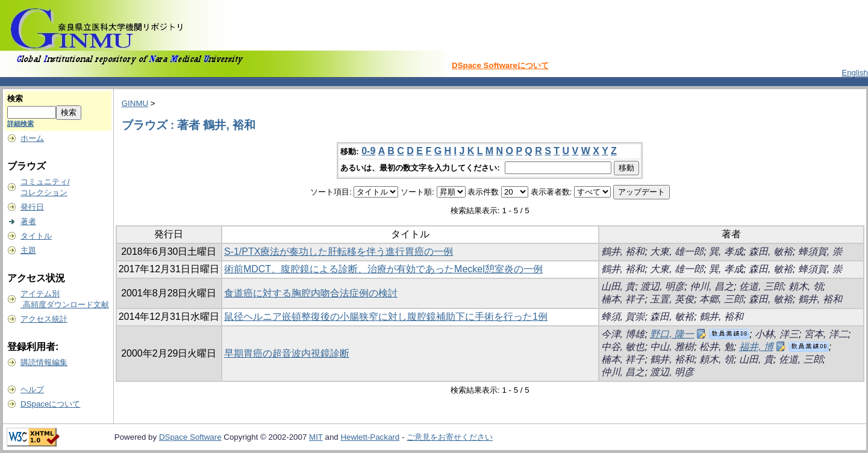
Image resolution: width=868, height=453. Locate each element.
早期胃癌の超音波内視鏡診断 (287, 353)
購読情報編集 (44, 362)
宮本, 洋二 (826, 334)
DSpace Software (190, 437)
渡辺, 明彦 (662, 286)
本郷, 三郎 (721, 299)
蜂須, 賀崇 (623, 317)
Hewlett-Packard (370, 437)
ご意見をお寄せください (450, 437)
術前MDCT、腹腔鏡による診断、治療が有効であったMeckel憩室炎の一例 (383, 269)
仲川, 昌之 (712, 286)
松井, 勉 (717, 347)
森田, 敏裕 (771, 251)
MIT (316, 437)
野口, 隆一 (672, 334)
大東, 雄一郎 (677, 251)
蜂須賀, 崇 (820, 251)
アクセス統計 (44, 319)
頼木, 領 (806, 286)
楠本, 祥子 (623, 299)
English (855, 73)
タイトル (36, 236)
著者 (28, 221)
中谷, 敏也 (623, 347)
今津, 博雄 (623, 334)
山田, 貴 (618, 286)
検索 (15, 98)
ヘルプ (32, 389)
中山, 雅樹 (672, 347)
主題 (28, 250)
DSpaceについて (50, 404)
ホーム (32, 138)
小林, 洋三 (777, 334)
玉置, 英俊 (672, 299)
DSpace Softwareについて (500, 65)
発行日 (32, 207)
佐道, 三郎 (761, 286)
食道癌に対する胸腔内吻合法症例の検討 (311, 293)
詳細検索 (20, 123)
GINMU (135, 103)
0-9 (368, 151)
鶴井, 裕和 (623, 251)
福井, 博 (756, 347)
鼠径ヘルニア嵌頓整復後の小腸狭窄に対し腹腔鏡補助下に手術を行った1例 (386, 317)
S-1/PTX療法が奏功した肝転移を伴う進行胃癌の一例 (339, 251)
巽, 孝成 (726, 251)
